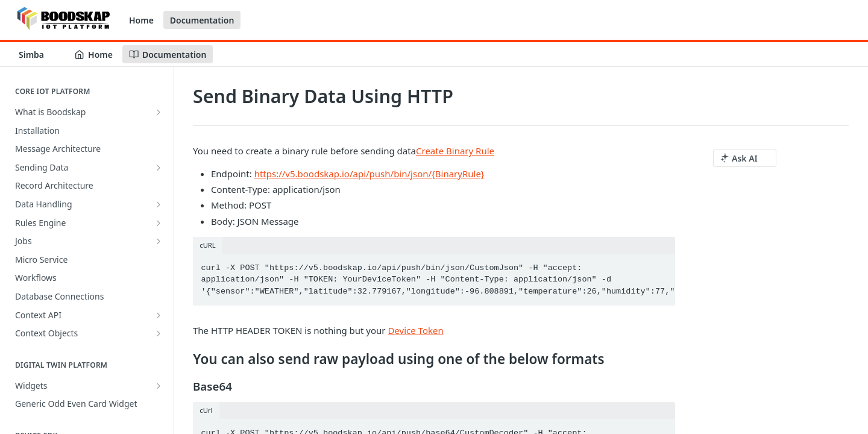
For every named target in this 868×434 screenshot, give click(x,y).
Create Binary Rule (455, 151)
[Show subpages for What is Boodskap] (159, 112)
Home (141, 20)
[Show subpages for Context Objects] (159, 333)
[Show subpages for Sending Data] (159, 168)
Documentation (202, 20)
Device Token (415, 330)
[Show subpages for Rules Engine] (159, 223)
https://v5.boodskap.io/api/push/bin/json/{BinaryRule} (370, 174)
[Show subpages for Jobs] (159, 241)
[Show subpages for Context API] (159, 315)
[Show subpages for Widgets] (159, 386)
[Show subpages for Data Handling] (159, 204)
